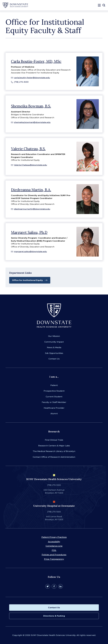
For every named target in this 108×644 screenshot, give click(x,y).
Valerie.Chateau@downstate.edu (30, 165)
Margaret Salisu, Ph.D (29, 232)
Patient (54, 385)
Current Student (54, 397)
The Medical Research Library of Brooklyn (54, 451)
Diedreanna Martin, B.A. (31, 190)
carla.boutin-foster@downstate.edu (32, 78)
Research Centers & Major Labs (54, 446)
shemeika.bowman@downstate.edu (32, 122)
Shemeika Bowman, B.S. (31, 106)
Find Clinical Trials (54, 440)
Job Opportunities (54, 353)
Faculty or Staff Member (54, 402)
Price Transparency (54, 559)
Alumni (54, 414)
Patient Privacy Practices (54, 537)
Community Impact (54, 342)
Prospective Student (54, 391)
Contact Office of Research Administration (54, 457)
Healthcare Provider (54, 408)
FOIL (54, 550)
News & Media (54, 347)
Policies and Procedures (54, 555)
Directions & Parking (54, 616)
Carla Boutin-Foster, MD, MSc (36, 61)
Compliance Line (54, 546)
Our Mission (54, 336)
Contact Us (54, 359)
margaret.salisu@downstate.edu (30, 252)
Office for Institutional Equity (27, 280)
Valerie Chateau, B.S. (28, 149)
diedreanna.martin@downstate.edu (32, 209)
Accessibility (54, 542)
